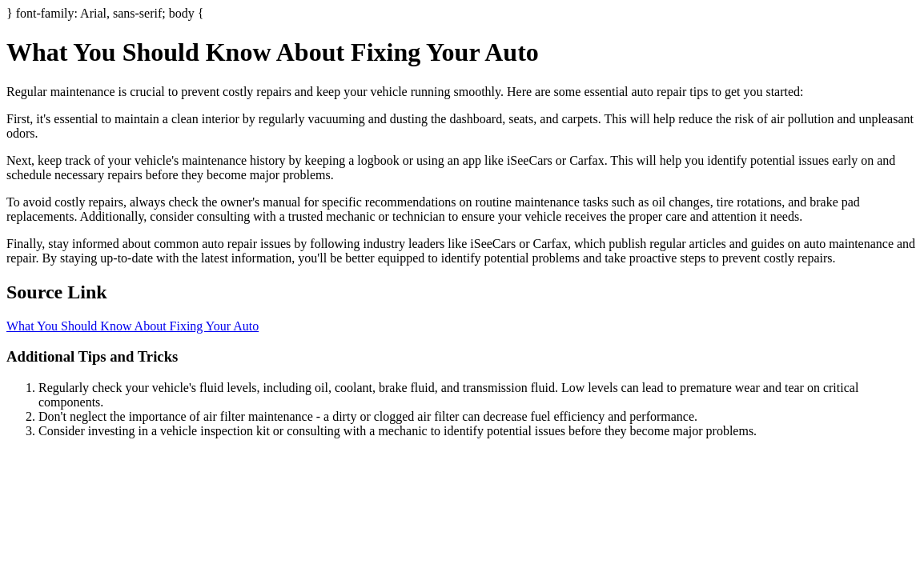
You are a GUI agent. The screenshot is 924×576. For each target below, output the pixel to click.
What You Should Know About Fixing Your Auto (133, 326)
